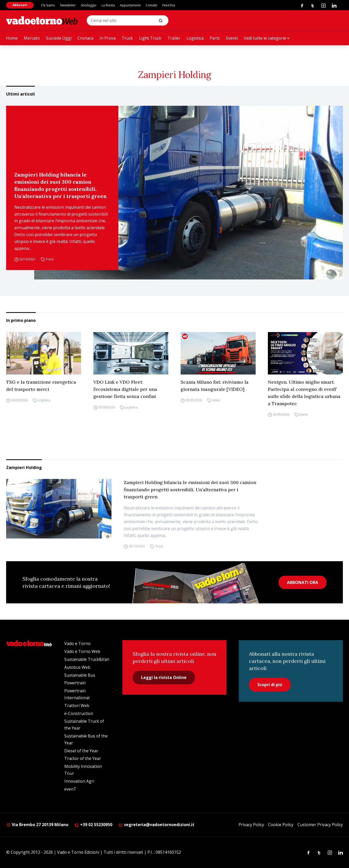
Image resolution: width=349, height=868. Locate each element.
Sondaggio (89, 5)
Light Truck (150, 38)
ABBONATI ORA (303, 582)
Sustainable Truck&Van (87, 659)
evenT (70, 789)
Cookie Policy (281, 825)
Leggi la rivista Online (164, 677)
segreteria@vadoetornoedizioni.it (156, 825)
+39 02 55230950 (93, 825)
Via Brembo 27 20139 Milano (37, 825)
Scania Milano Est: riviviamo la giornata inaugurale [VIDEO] (215, 386)
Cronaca (85, 38)
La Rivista (108, 5)
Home (12, 38)
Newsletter (68, 5)
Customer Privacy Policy (320, 825)
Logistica (195, 38)
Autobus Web (77, 667)
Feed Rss (169, 5)
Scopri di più (270, 685)
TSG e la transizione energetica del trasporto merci (41, 386)
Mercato (32, 38)
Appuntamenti (130, 5)
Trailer (174, 38)
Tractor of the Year (83, 758)
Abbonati (20, 5)
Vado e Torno (77, 643)
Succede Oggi (59, 38)
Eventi (232, 38)
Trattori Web (77, 706)
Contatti (151, 5)
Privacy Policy (251, 825)
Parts (215, 38)
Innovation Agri (79, 781)
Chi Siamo (48, 5)
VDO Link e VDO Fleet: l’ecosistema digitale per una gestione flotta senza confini (125, 389)
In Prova (108, 38)
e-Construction (79, 713)
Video (216, 400)
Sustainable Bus (80, 675)
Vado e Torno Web (82, 651)
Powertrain (75, 683)
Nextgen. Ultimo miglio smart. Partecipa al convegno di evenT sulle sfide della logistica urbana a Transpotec (304, 393)
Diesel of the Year (81, 751)
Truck (127, 38)
